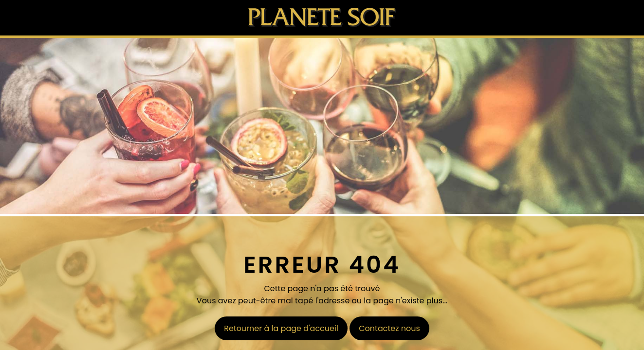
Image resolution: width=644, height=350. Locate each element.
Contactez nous (389, 328)
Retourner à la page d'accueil (281, 328)
